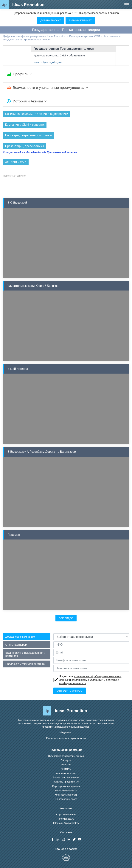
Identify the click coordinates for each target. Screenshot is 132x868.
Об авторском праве (66, 799)
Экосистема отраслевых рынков (66, 756)
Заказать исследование (66, 778)
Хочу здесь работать (66, 795)
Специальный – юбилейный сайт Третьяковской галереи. (41, 152)
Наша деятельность (66, 790)
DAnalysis (66, 760)
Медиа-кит (66, 732)
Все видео (66, 618)
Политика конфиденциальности (66, 738)
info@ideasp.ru (66, 819)
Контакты (66, 769)
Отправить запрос (70, 691)
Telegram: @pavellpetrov (66, 823)
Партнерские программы (66, 786)
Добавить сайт (51, 20)
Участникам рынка (66, 773)
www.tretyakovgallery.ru (48, 62)
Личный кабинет (80, 20)
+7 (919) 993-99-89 (66, 814)
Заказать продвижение (66, 782)
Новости (66, 765)
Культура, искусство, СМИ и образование (59, 55)
